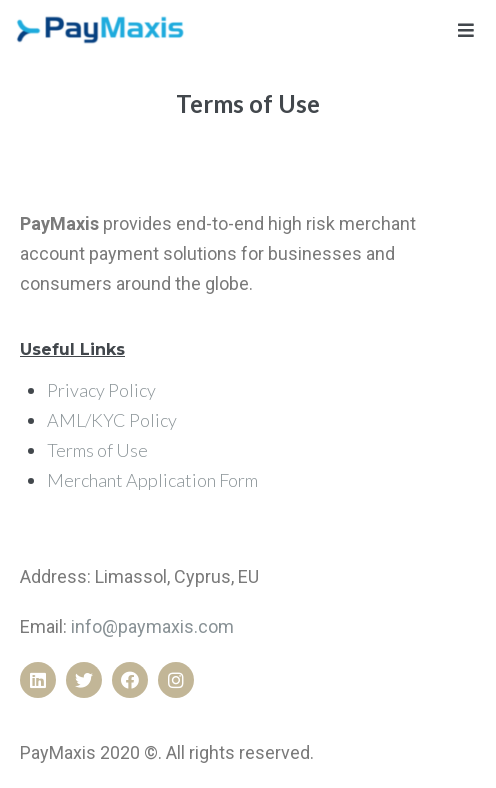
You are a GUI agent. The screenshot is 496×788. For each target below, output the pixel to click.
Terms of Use (97, 450)
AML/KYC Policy (112, 420)
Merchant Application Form (152, 480)
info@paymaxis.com (152, 626)
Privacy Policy (101, 390)
